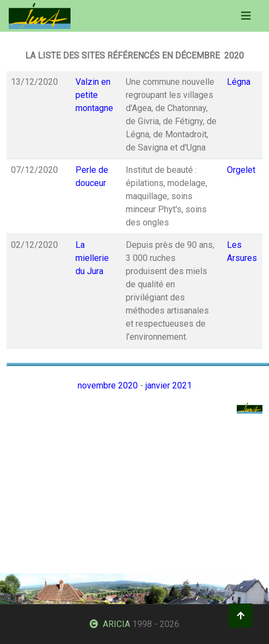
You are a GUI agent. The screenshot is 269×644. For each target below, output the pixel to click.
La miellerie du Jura (92, 258)
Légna (239, 82)
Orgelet (241, 170)
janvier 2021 (169, 385)
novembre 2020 (108, 385)
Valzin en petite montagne (94, 95)
